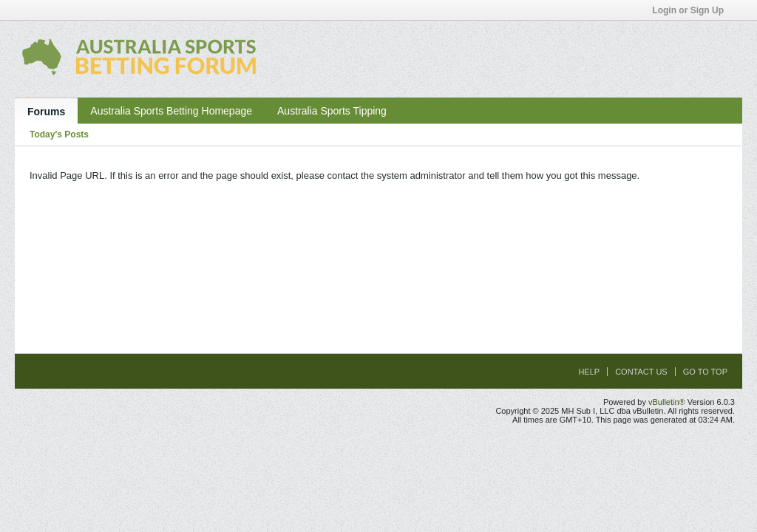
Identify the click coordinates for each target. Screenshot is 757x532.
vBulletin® (667, 402)
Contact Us (641, 372)
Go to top (705, 372)
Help (589, 372)
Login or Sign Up (693, 10)
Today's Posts (59, 134)
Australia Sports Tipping (332, 111)
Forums (46, 112)
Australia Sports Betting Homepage (171, 111)
